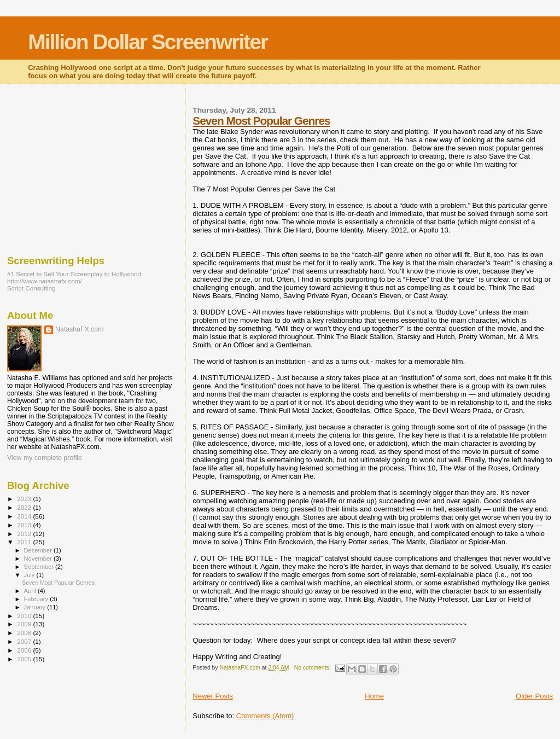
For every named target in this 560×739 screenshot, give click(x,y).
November (39, 558)
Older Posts (534, 696)
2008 (25, 633)
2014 (25, 516)
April (31, 591)
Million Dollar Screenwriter (148, 42)
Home (374, 696)
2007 (25, 641)
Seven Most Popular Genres (261, 121)
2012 (25, 534)
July (30, 575)
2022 (25, 507)
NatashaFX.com (80, 329)
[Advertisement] (89, 167)
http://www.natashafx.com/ (45, 281)
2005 (25, 659)
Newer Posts (213, 696)
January (36, 607)
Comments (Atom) (265, 716)
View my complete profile (45, 458)
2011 (25, 542)
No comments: (313, 668)
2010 (25, 616)
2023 (25, 499)
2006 (25, 650)
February (37, 599)
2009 (25, 624)
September (40, 567)
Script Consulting (31, 288)
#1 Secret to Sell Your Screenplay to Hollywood (74, 274)
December (39, 550)
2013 (25, 525)
